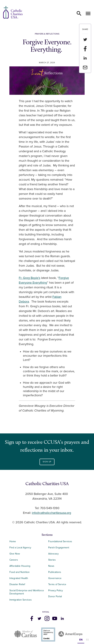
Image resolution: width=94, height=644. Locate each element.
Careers (14, 560)
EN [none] (81, 640)
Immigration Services (21, 600)
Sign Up (47, 462)
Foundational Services (60, 541)
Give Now (15, 554)
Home (13, 541)
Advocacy (53, 554)
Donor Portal (55, 596)
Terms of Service (57, 584)
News (51, 566)
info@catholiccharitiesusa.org (51, 513)
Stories (52, 560)
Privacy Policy (56, 590)
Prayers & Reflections (47, 34)
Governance (55, 578)
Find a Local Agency (20, 548)
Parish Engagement (59, 548)
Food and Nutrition (19, 572)
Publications (55, 572)
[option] (87, 640)
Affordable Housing (20, 566)
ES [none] (87, 640)
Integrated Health (19, 578)
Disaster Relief (17, 584)
